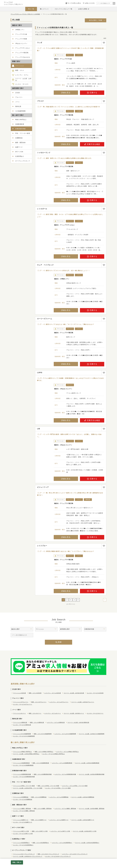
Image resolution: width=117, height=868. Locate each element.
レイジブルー (42, 546)
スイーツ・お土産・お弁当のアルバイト (83, 702)
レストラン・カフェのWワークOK (60, 831)
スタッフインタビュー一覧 (63, 9)
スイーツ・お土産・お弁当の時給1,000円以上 (26, 754)
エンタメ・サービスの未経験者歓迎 (23, 765)
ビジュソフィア (43, 487)
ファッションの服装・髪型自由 (22, 809)
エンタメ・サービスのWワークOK (23, 834)
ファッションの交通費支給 (21, 797)
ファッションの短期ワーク (21, 820)
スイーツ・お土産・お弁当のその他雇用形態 (92, 734)
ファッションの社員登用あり (21, 843)
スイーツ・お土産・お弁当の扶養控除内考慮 (92, 774)
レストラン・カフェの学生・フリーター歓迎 (75, 786)
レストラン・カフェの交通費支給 (59, 797)
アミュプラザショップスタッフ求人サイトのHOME (25, 14)
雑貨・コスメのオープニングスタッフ (48, 854)
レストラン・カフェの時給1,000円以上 (67, 752)
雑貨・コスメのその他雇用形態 (43, 734)
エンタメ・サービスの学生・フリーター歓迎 (58, 788)
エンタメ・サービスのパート (95, 713)
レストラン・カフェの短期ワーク (59, 820)
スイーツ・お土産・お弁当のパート (74, 713)
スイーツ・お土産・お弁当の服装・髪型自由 (92, 809)
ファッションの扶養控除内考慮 (22, 774)
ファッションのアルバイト (21, 702)
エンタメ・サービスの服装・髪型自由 (24, 811)
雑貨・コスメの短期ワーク (39, 820)
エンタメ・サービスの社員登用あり (23, 845)
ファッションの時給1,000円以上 (22, 752)
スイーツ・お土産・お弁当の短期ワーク (83, 820)
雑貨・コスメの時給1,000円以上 (44, 752)
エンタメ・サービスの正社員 (95, 693)
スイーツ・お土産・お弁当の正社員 (74, 693)
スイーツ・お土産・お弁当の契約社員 (78, 722)
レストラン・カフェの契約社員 (56, 722)
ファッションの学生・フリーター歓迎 (24, 786)
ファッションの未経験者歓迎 (21, 763)
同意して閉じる (17, 862)
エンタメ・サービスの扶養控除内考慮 (24, 777)
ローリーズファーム (45, 319)
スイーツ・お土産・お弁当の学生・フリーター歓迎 (28, 788)
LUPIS (40, 373)
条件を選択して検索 (96, 20)
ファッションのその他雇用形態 (22, 734)
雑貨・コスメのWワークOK (40, 831)
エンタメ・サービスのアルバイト (23, 704)
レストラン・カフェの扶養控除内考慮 (65, 774)
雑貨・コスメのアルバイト (39, 702)
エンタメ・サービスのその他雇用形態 (24, 736)
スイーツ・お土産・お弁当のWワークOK (85, 831)
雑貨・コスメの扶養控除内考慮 (43, 774)
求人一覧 (31, 9)
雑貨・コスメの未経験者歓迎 (41, 763)
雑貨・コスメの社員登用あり (41, 843)
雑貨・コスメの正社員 (35, 693)
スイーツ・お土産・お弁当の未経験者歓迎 (87, 763)
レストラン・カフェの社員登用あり (62, 843)
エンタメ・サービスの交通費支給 (23, 799)
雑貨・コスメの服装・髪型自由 (43, 809)
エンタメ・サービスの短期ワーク (23, 822)
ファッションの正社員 (19, 693)
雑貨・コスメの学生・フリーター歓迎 (48, 786)
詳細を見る (66, 93)
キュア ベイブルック (45, 265)
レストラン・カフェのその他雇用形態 (65, 734)
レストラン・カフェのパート (53, 713)
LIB (39, 429)
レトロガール (42, 209)
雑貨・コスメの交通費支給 (39, 797)
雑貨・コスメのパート (35, 713)
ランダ (40, 43)
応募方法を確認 (92, 144)
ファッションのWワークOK (21, 831)
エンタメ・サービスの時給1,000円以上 (54, 754)
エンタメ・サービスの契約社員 (22, 725)
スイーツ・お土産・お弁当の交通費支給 (83, 797)
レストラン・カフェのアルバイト (59, 702)
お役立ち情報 (83, 9)
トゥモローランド (44, 153)
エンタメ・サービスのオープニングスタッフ (58, 856)
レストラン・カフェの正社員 (53, 693)
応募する (92, 93)
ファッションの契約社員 (20, 722)
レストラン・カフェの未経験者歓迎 (62, 763)
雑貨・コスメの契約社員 (37, 722)
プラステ (40, 101)
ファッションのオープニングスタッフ (24, 854)
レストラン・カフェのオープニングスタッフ (75, 854)
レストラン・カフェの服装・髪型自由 (65, 809)
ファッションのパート (19, 713)
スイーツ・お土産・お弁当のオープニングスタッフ (28, 856)
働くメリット (44, 9)
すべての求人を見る (74, 3)
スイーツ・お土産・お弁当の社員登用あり (87, 843)
